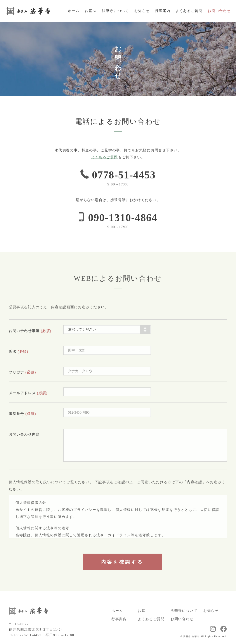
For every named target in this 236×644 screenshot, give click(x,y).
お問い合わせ (219, 11)
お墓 (89, 11)
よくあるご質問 (189, 11)
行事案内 (163, 11)
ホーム (74, 11)
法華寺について (115, 11)
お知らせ (142, 11)
